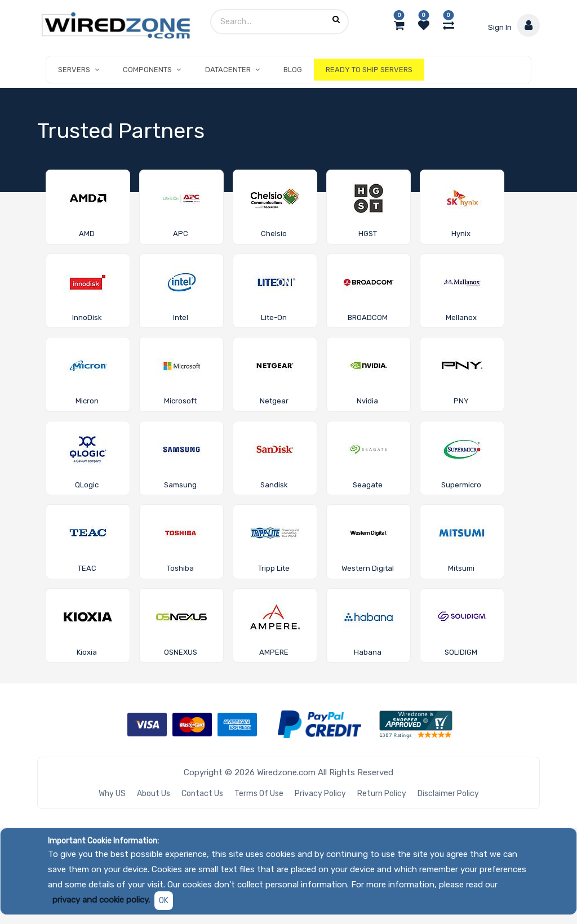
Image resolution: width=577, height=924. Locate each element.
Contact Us (202, 794)
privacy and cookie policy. (101, 900)
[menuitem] (293, 70)
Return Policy (382, 794)
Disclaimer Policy (448, 794)
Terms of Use (259, 794)
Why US (112, 794)
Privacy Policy (320, 794)
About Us (154, 794)
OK (164, 901)
